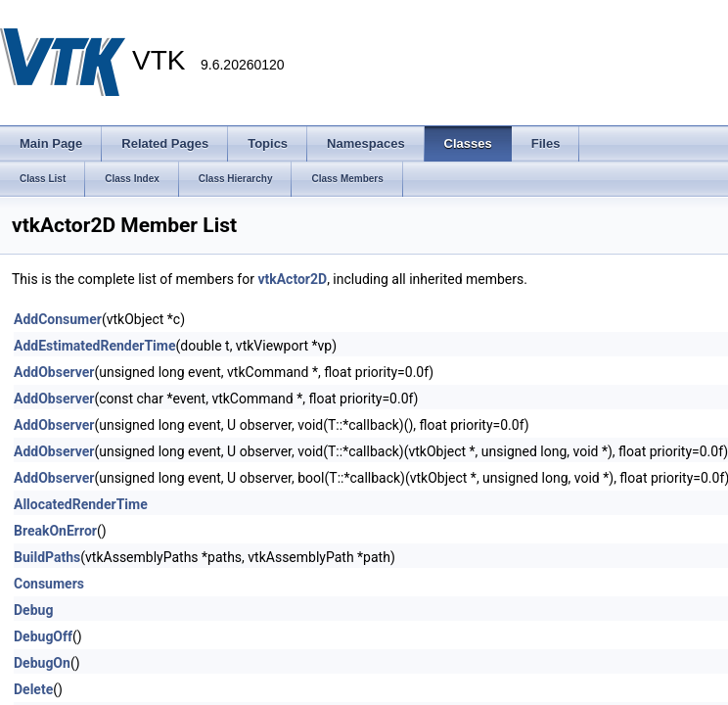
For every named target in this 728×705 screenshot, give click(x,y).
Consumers (49, 584)
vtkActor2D (292, 279)
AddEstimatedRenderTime (95, 346)
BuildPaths (47, 557)
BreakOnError (55, 531)
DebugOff (43, 636)
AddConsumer (58, 319)
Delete (33, 689)
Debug (33, 610)
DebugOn (42, 663)
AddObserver (54, 372)
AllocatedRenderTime (81, 504)
